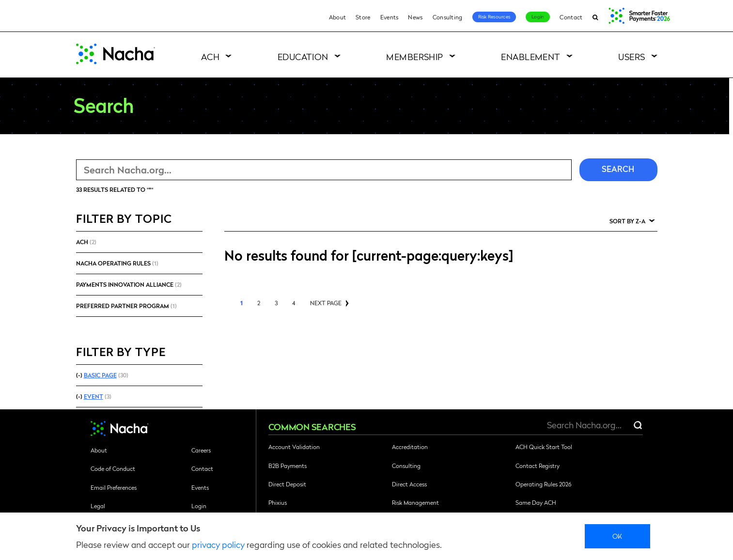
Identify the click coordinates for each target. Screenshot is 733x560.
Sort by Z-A (627, 221)
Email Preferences (114, 487)
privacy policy (218, 544)
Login (538, 16)
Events (390, 17)
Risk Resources (494, 16)
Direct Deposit (287, 484)
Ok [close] (617, 536)
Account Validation (294, 447)
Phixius (278, 502)
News (415, 17)
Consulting (448, 17)
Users (632, 56)
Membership (415, 56)
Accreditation (410, 447)
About (338, 17)
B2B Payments (288, 466)
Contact (571, 17)
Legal (98, 506)
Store (363, 17)
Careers (201, 450)
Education (303, 56)
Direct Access (409, 484)
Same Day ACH (536, 502)
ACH (210, 56)
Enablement (531, 56)
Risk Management (415, 502)
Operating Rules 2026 (543, 484)
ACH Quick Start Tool (544, 447)
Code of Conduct (113, 468)
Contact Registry (538, 466)
